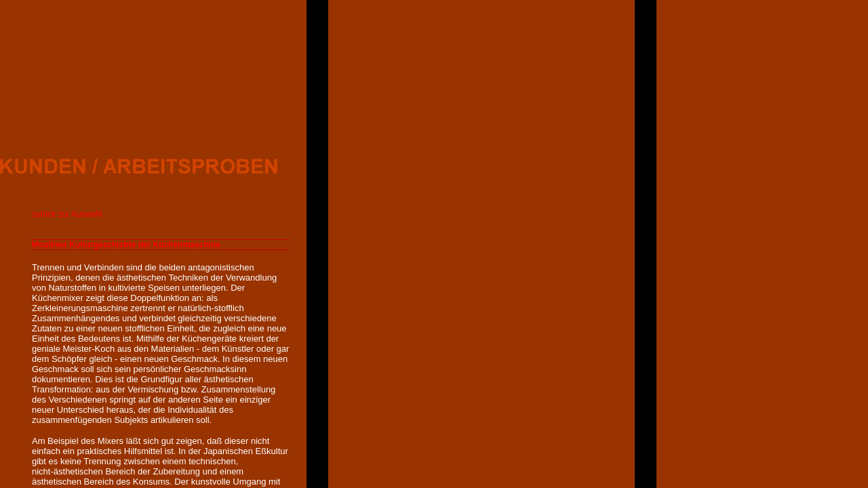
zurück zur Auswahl (67, 214)
